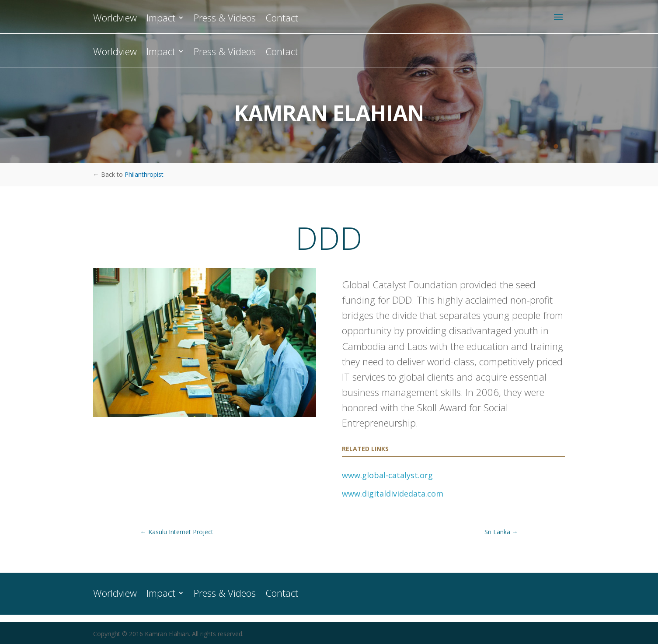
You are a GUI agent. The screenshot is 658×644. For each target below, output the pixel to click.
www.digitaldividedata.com (393, 493)
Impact (161, 53)
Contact (282, 53)
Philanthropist (144, 174)
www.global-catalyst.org (387, 475)
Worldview (115, 53)
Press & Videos (225, 53)
